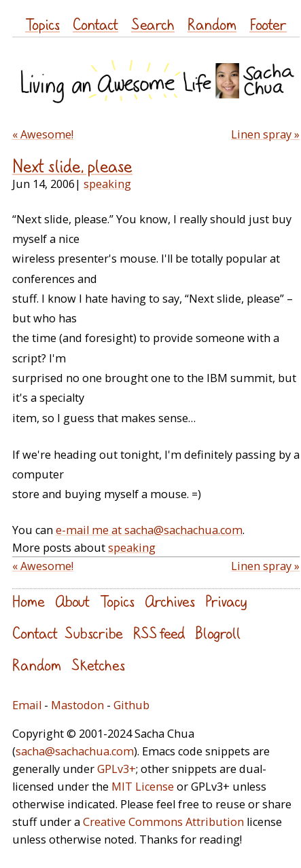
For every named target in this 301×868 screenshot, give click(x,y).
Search (153, 24)
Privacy (226, 601)
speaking (107, 184)
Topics (42, 24)
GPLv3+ (117, 769)
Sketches (98, 665)
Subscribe (94, 633)
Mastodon (77, 705)
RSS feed (159, 633)
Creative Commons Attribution (163, 822)
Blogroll (218, 633)
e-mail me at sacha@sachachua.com (149, 530)
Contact (95, 24)
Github (131, 705)
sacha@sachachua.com (75, 751)
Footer (268, 24)
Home (29, 601)
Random (212, 24)
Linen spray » (265, 134)
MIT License (143, 787)
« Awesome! (43, 134)
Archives (170, 601)
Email (27, 705)
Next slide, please (72, 166)
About (72, 601)
